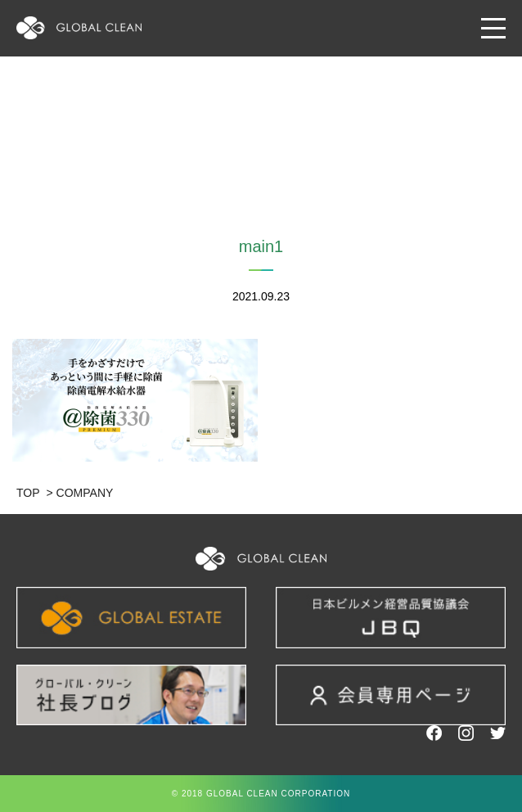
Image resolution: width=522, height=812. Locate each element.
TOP (28, 493)
